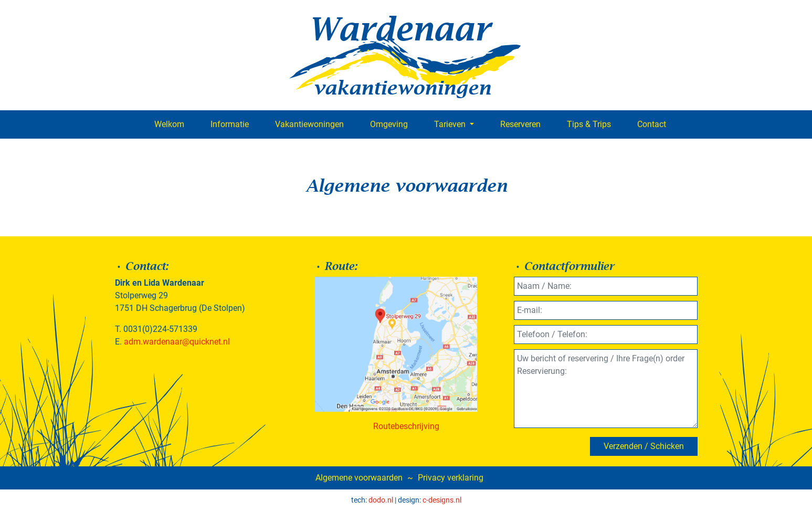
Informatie (230, 124)
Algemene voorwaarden (359, 478)
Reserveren (520, 124)
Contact (652, 124)
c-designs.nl (442, 500)
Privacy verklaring (451, 478)
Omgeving (389, 124)
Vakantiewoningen (309, 124)
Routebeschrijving (406, 426)
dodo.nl (381, 500)
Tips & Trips (589, 124)
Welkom (169, 124)
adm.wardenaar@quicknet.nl (177, 342)
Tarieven (451, 124)
